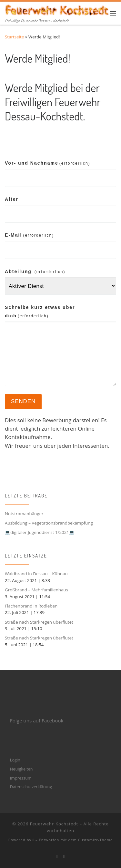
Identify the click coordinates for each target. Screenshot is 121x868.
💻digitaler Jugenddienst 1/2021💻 (40, 532)
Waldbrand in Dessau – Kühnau (36, 574)
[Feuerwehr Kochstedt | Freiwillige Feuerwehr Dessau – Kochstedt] (57, 9)
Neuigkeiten (21, 769)
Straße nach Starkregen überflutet (39, 622)
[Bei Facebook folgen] (57, 856)
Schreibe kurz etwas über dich (40, 311)
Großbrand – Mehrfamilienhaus (36, 590)
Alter (12, 199)
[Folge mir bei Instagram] (64, 856)
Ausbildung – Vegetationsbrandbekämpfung (49, 523)
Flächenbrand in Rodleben (31, 606)
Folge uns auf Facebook (37, 720)
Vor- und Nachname (48, 163)
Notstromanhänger (24, 514)
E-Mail (29, 235)
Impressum (21, 778)
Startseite (14, 37)
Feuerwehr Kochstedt (54, 824)
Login (15, 760)
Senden (23, 401)
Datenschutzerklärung (31, 787)
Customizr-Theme (96, 840)
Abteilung (35, 271)
